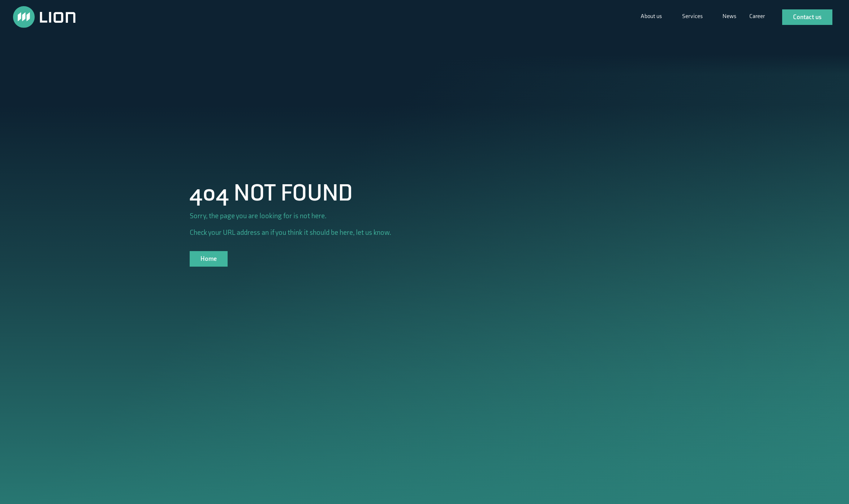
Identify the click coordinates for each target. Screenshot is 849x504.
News (729, 16)
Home (209, 259)
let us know (373, 233)
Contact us (807, 17)
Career (757, 16)
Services (693, 16)
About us (652, 16)
